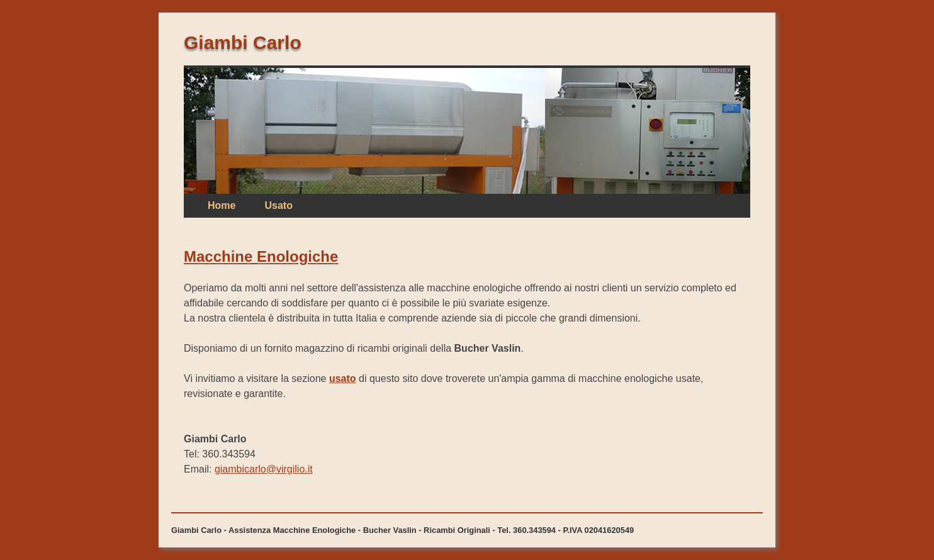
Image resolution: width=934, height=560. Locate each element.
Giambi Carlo (243, 42)
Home (222, 205)
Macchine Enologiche (261, 256)
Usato (278, 205)
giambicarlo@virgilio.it (264, 469)
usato (343, 378)
